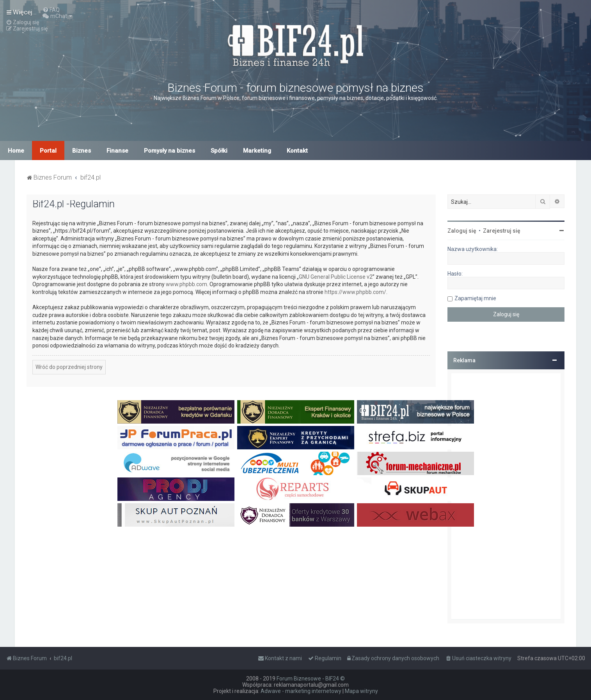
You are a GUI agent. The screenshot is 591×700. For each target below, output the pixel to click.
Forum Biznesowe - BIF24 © (311, 679)
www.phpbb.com (186, 284)
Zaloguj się (462, 231)
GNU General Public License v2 (336, 277)
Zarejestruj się (502, 231)
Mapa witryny (361, 691)
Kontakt (297, 151)
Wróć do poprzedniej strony (69, 367)
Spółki (219, 151)
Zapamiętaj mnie (475, 298)
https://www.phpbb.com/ (355, 292)
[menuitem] (51, 10)
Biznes (82, 151)
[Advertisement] (506, 496)
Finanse (117, 151)
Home (16, 151)
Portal (48, 151)
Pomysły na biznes (169, 151)
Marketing (257, 151)
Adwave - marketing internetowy (301, 691)
